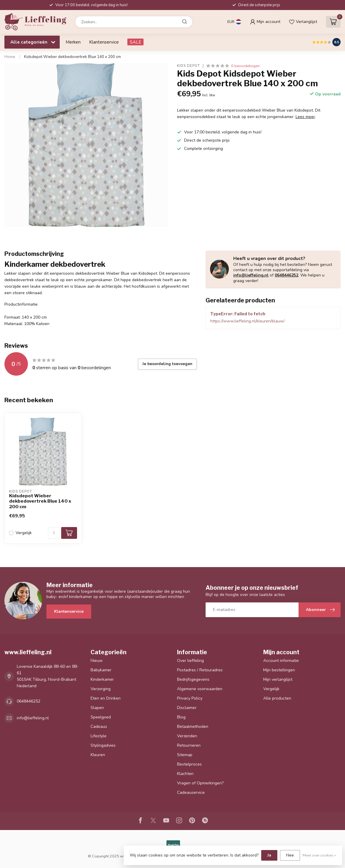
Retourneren (189, 745)
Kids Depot (189, 66)
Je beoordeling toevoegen (167, 364)
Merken (73, 42)
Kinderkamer (102, 679)
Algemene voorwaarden (200, 689)
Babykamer (101, 670)
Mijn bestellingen (279, 670)
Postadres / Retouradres (200, 670)
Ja (269, 855)
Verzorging (101, 689)
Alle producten (277, 698)
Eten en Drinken (106, 698)
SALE (135, 42)
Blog (181, 717)
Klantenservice (104, 42)
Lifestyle (99, 736)
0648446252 (286, 275)
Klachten (185, 774)
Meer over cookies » (319, 855)
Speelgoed (101, 717)
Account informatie (281, 661)
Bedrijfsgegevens (193, 679)
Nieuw (97, 661)
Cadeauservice (191, 792)
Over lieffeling (190, 661)
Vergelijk (24, 533)
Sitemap (185, 755)
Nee (290, 855)
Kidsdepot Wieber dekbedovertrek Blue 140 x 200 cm (72, 57)
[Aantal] (54, 533)
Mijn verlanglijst (278, 679)
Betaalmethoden (193, 727)
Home (10, 57)
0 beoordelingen (245, 66)
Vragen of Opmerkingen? (200, 783)
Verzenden (187, 736)
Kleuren (98, 755)
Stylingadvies (103, 745)
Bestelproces (189, 764)
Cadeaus (99, 727)
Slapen (97, 708)
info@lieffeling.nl (251, 275)
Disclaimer (187, 708)
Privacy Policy (190, 698)
